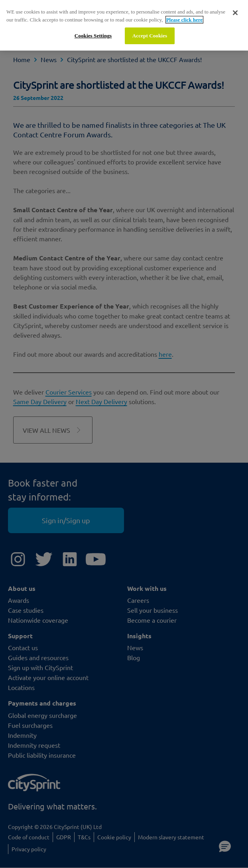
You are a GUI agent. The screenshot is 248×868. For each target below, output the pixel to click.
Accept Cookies (150, 36)
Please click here (184, 20)
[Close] (235, 13)
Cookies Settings (93, 36)
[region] (124, 25)
